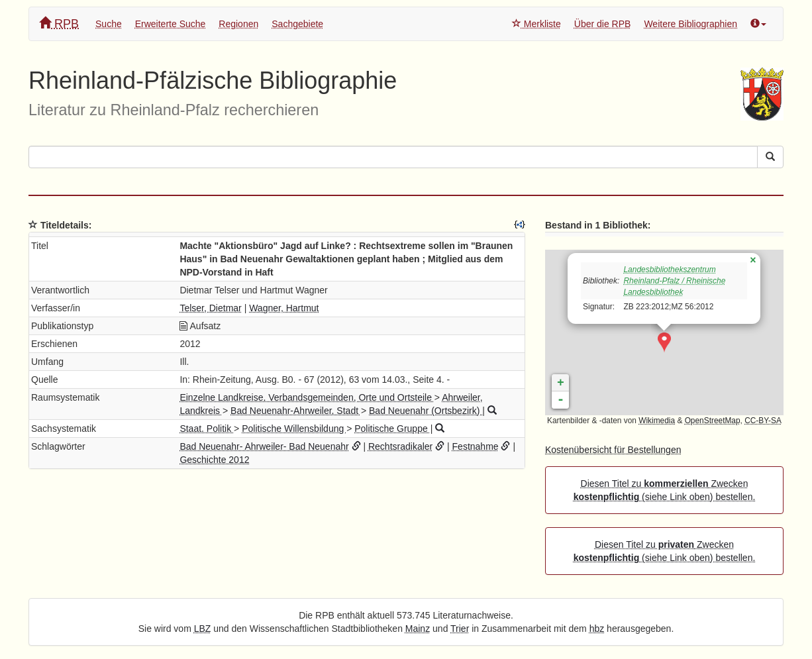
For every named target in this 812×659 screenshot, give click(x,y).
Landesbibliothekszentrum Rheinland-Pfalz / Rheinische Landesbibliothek (674, 281)
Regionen (238, 24)
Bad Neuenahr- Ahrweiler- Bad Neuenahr (264, 446)
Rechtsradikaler (400, 446)
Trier (460, 629)
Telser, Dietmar (210, 308)
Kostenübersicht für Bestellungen (613, 450)
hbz (597, 629)
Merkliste (536, 24)
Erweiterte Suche (171, 24)
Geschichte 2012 (214, 460)
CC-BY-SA (763, 421)
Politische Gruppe (392, 429)
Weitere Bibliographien (690, 24)
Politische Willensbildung (294, 429)
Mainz (418, 629)
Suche (109, 24)
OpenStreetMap (713, 421)
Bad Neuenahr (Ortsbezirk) (426, 411)
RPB (59, 24)
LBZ (203, 629)
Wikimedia (657, 421)
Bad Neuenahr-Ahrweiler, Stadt (296, 411)
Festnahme (476, 446)
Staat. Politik (207, 429)
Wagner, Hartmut (284, 308)
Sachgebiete (297, 24)
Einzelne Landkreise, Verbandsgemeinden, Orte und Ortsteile (307, 397)
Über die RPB (603, 24)
